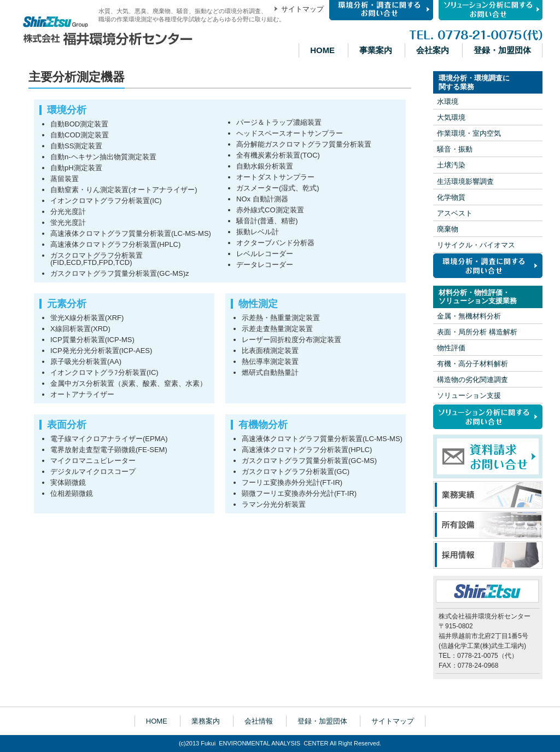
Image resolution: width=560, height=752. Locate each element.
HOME (322, 50)
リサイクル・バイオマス (476, 245)
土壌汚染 (451, 166)
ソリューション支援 (469, 395)
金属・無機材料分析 (469, 316)
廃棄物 (448, 229)
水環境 (448, 102)
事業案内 (376, 50)
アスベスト (455, 213)
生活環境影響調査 (465, 181)
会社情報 (259, 721)
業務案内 (206, 721)
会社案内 (433, 50)
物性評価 (451, 348)
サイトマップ (302, 9)
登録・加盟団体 (502, 50)
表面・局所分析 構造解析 (477, 332)
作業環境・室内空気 (469, 133)
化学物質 (451, 197)
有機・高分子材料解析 (472, 364)
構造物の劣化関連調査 (472, 380)
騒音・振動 (455, 149)
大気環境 (451, 117)
